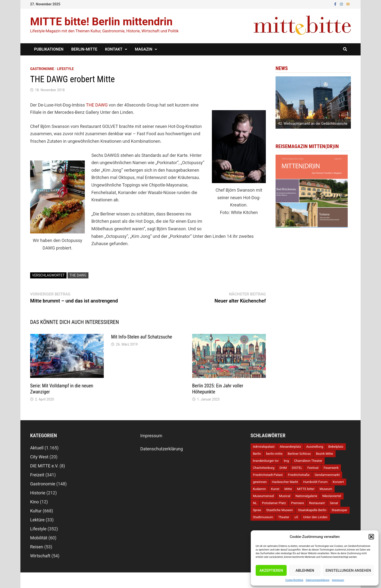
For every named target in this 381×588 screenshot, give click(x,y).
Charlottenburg (264, 468)
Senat (334, 503)
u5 (296, 517)
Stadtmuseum (263, 517)
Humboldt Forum (315, 482)
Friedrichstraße (299, 475)
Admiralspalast (264, 447)
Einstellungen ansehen (348, 570)
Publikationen (49, 49)
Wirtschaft (40, 556)
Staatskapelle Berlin (312, 510)
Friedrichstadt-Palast (268, 475)
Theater (284, 517)
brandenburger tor (266, 461)
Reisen (37, 547)
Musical (285, 496)
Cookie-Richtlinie (294, 580)
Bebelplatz (336, 447)
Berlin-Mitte (84, 49)
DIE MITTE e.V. (44, 466)
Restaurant (317, 503)
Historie (38, 493)
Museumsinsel (264, 496)
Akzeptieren (271, 570)
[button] (371, 537)
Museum (326, 489)
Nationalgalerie (306, 496)
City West (39, 457)
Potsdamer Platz (274, 503)
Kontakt (114, 49)
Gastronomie (42, 69)
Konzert (338, 482)
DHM (283, 468)
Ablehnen (305, 570)
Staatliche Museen (280, 510)
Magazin (144, 49)
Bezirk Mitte (324, 454)
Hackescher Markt (285, 482)
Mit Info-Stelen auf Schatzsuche (142, 337)
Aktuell (37, 448)
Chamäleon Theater (308, 461)
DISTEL (297, 468)
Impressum (338, 580)
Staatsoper (339, 510)
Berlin (257, 454)
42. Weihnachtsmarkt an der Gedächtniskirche (313, 124)
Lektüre (37, 520)
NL (255, 503)
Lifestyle (65, 69)
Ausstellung (315, 447)
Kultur (36, 511)
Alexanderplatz (290, 447)
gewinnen (260, 482)
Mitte (288, 489)
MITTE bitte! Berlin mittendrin (101, 22)
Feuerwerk (331, 468)
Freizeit (37, 475)
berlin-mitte (274, 454)
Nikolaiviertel (332, 496)
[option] (313, 102)
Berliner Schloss (299, 454)
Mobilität (39, 538)
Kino (35, 502)
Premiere (298, 503)
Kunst (275, 489)
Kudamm (260, 489)
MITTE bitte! (306, 489)
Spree (257, 510)
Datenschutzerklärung (317, 580)
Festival (313, 468)
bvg (286, 461)
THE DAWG (97, 105)
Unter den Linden (315, 517)
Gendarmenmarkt (327, 475)
